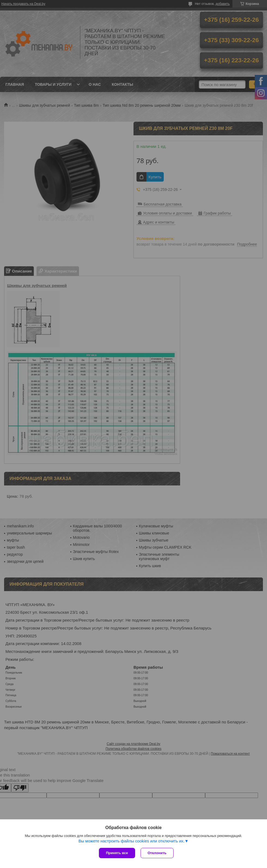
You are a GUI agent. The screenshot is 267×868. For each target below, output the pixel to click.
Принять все (117, 853)
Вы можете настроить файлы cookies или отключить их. (131, 841)
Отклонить (157, 853)
